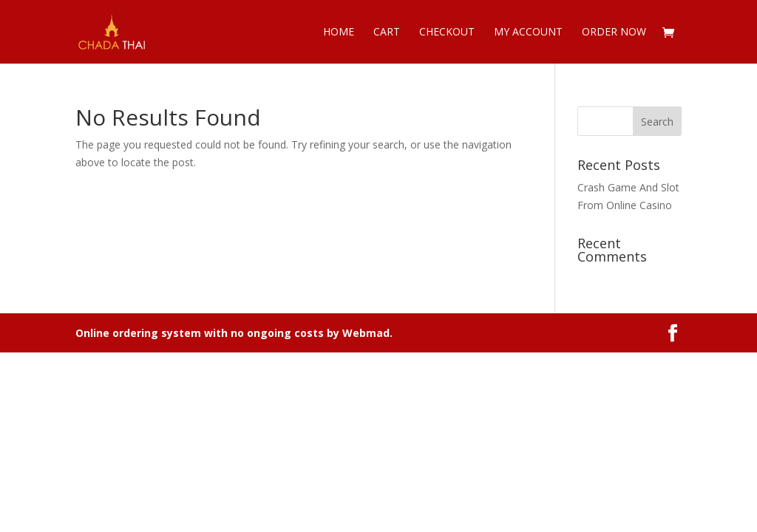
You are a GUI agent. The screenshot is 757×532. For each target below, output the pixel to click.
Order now (614, 33)
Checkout (447, 33)
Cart (387, 33)
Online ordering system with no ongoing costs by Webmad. (234, 333)
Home (339, 33)
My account (528, 33)
